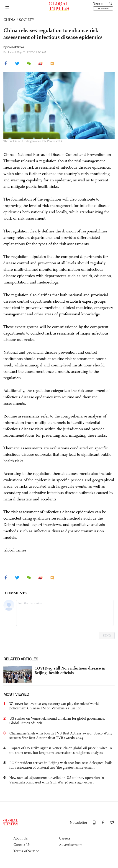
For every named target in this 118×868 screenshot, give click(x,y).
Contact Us (22, 845)
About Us (21, 838)
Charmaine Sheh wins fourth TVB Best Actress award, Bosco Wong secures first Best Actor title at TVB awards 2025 (61, 735)
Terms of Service (26, 851)
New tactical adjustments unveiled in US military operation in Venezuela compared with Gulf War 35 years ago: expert (57, 780)
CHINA (9, 20)
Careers (65, 838)
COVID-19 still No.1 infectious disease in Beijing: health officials (70, 670)
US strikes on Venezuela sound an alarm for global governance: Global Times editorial (57, 721)
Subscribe (103, 8)
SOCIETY (27, 20)
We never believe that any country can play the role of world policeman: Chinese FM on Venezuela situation (54, 706)
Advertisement (70, 845)
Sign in (98, 3)
